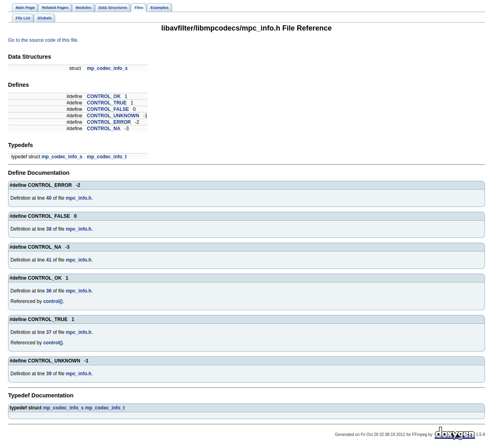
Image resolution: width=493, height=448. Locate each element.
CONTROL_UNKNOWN (113, 116)
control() (53, 301)
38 (49, 229)
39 (49, 374)
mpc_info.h (78, 198)
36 (49, 291)
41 (49, 260)
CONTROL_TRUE (107, 103)
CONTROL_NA (104, 129)
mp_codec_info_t (107, 157)
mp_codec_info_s (107, 68)
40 (49, 198)
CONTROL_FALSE (108, 109)
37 (49, 332)
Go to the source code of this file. (43, 40)
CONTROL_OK (104, 96)
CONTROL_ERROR (109, 122)
